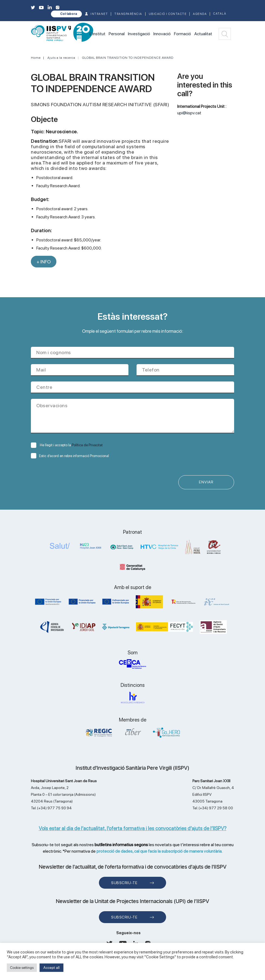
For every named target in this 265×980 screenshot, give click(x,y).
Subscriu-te (124, 883)
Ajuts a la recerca (61, 58)
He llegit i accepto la (67, 445)
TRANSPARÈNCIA (128, 14)
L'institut (98, 34)
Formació (182, 34)
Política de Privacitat (87, 445)
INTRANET (99, 14)
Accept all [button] (51, 968)
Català (220, 14)
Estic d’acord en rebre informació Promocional (70, 456)
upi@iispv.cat (189, 113)
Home (36, 58)
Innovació (162, 34)
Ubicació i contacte (168, 14)
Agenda (200, 14)
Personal (117, 34)
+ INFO (44, 262)
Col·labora (69, 14)
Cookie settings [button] (22, 968)
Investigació (139, 34)
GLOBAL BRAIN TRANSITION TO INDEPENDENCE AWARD (128, 58)
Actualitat (203, 34)
